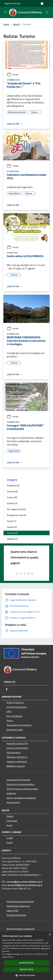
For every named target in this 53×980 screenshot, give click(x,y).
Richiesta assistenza (16, 915)
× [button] (50, 935)
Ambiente (11, 793)
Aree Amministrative (17, 707)
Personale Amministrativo (19, 725)
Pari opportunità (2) (16, 509)
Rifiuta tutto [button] (26, 969)
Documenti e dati (15, 730)
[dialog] (26, 956)
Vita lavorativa (13, 752)
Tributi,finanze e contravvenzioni (22, 789)
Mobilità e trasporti (16, 766)
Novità (16, 24)
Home (6, 24)
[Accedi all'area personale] (42, 4)
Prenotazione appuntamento (20, 901)
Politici (10, 721)
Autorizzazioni (13, 802)
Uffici (9, 711)
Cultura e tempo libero (17, 748)
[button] (27, 975)
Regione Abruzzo (12, 3)
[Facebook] (7, 689)
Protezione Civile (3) (16, 515)
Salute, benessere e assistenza (21, 798)
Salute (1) (12, 521)
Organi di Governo (15, 702)
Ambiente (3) (13, 485)
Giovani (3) (12, 503)
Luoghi (10, 838)
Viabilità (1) (12, 539)
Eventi (10, 842)
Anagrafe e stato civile (17, 743)
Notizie (13, 75)
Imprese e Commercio (17, 757)
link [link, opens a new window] (12, 957)
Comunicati (12, 821)
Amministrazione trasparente (21, 929)
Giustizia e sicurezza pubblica (20, 784)
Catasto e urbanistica (17, 761)
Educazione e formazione (18, 780)
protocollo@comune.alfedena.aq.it (25, 885)
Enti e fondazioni (15, 716)
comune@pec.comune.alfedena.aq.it (24, 882)
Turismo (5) (12, 533)
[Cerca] (47, 12)
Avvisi (9, 825)
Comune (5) (12, 491)
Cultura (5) (12, 497)
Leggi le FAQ (12, 911)
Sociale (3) (12, 527)
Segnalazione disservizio (18, 906)
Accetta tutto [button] (26, 963)
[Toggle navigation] (6, 12)
